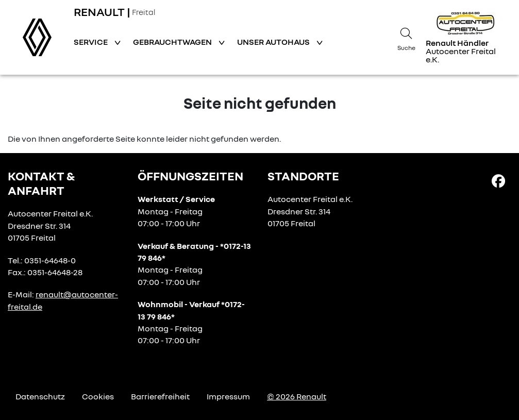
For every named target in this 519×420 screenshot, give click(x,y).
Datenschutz (40, 396)
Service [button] (91, 42)
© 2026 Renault (297, 396)
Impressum (228, 396)
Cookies (98, 396)
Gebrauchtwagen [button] (173, 42)
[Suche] (406, 38)
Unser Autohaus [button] (274, 42)
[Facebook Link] (498, 180)
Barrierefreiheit (160, 396)
